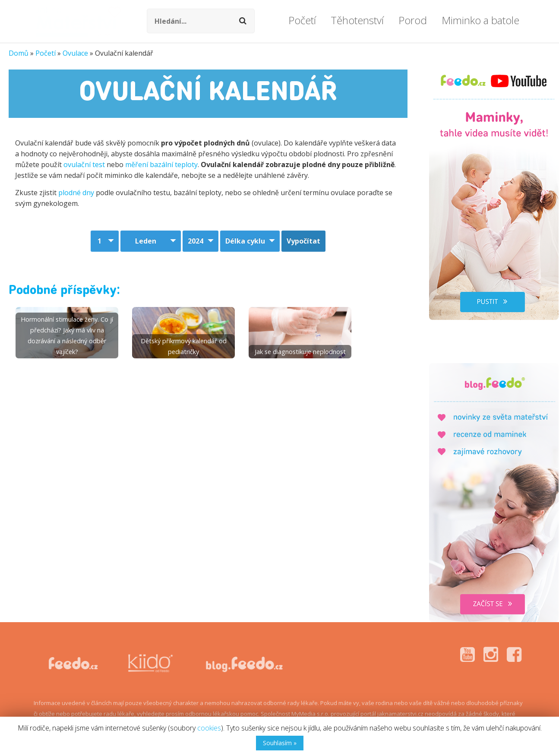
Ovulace (75, 53)
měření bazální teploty (161, 164)
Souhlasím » (280, 743)
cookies (209, 728)
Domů (19, 53)
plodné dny (76, 193)
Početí (46, 53)
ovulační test (84, 164)
